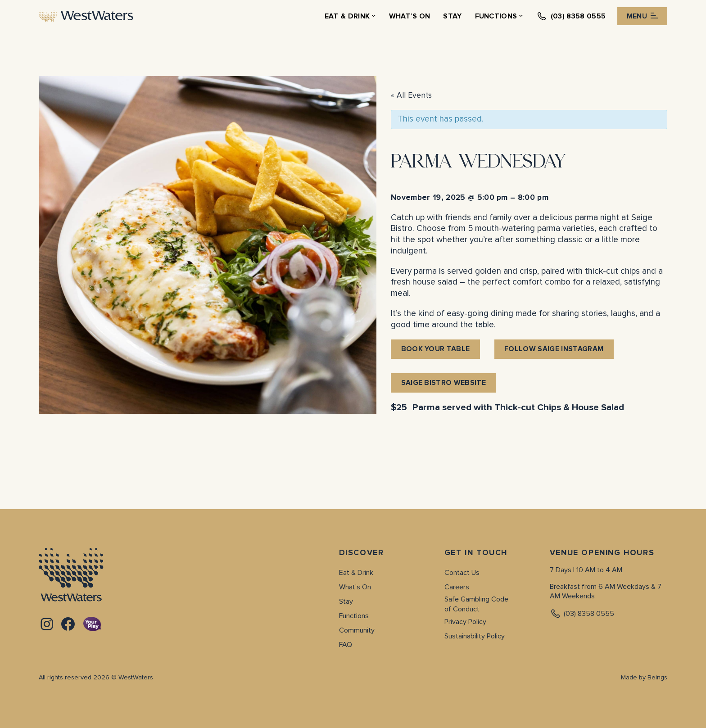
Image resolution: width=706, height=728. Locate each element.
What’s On (355, 587)
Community (357, 630)
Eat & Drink (356, 573)
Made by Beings (644, 678)
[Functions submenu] (521, 16)
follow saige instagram (554, 349)
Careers (457, 587)
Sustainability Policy (475, 636)
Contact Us (462, 573)
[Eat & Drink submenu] (374, 16)
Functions (354, 616)
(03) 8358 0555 (582, 614)
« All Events (411, 95)
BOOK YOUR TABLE (436, 349)
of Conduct (462, 609)
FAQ (346, 645)
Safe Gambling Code (476, 599)
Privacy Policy (465, 622)
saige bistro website (444, 383)
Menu (642, 16)
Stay (346, 601)
